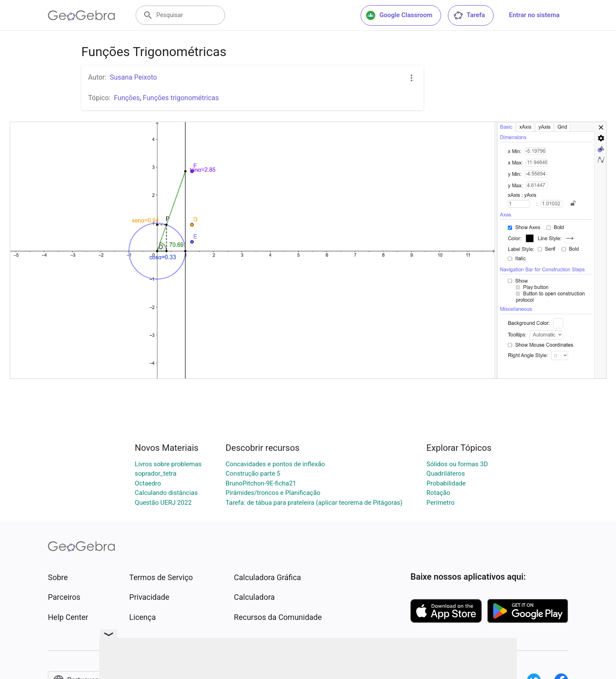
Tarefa (469, 15)
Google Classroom (399, 15)
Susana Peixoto (133, 77)
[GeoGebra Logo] (81, 15)
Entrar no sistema (534, 15)
